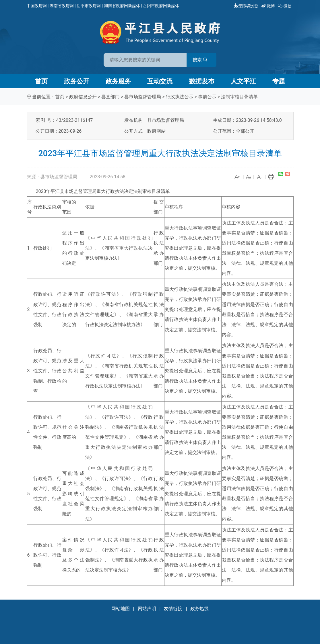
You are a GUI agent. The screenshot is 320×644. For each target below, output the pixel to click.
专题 (279, 81)
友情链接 (173, 609)
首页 (41, 81)
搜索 (201, 60)
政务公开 (77, 81)
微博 (268, 6)
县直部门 (110, 97)
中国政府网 (37, 6)
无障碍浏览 (246, 6)
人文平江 (243, 81)
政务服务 (118, 81)
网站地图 (121, 609)
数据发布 (202, 81)
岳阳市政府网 (89, 6)
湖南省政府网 (62, 6)
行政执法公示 (180, 97)
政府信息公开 (83, 97)
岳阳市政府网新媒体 (161, 6)
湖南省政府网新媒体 (122, 6)
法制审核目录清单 (239, 97)
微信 (285, 6)
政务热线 (199, 609)
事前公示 (207, 97)
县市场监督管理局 (143, 97)
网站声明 (147, 609)
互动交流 (160, 81)
